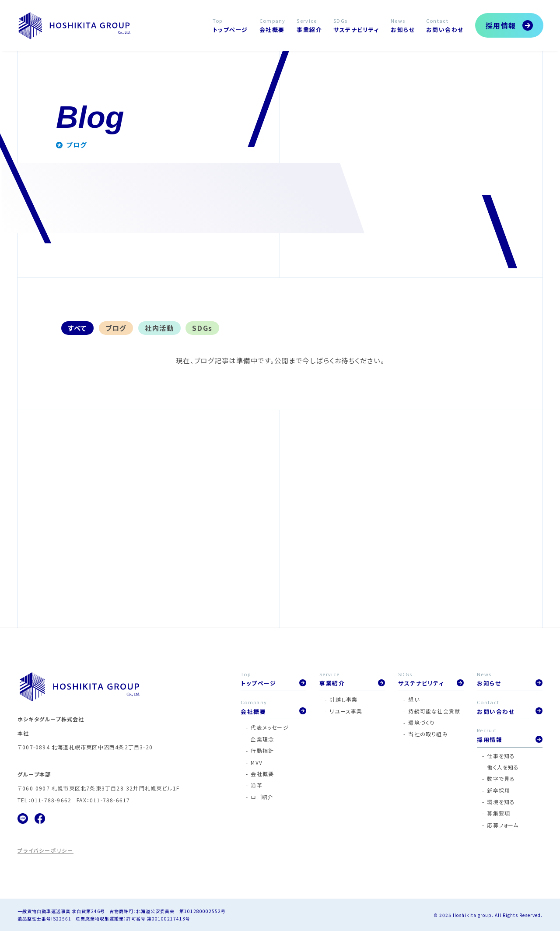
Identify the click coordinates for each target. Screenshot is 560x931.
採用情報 (501, 25)
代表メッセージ (269, 727)
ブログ (116, 328)
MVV (257, 762)
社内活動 (159, 328)
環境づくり (421, 722)
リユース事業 (346, 711)
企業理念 (262, 739)
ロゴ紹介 (262, 797)
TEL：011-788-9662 (44, 800)
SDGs (202, 328)
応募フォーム (503, 825)
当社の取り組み (428, 734)
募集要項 (499, 813)
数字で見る (501, 778)
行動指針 (262, 750)
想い (414, 699)
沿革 (256, 785)
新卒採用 (499, 790)
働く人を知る (503, 767)
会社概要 (262, 774)
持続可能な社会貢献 (434, 711)
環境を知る (501, 802)
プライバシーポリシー (45, 850)
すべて (77, 328)
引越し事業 (343, 699)
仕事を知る (501, 756)
